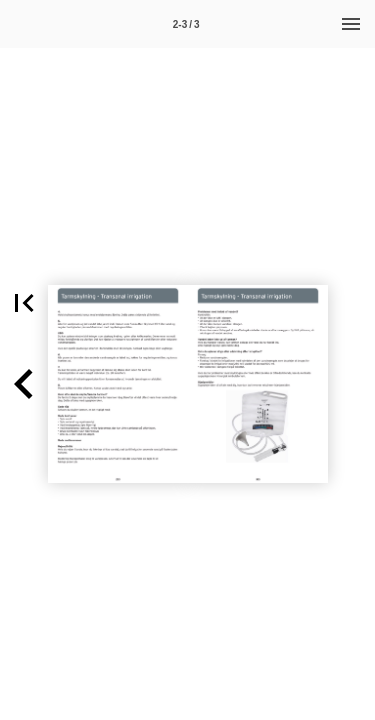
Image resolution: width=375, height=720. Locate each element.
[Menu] (351, 24)
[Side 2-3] (186, 24)
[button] (24, 384)
